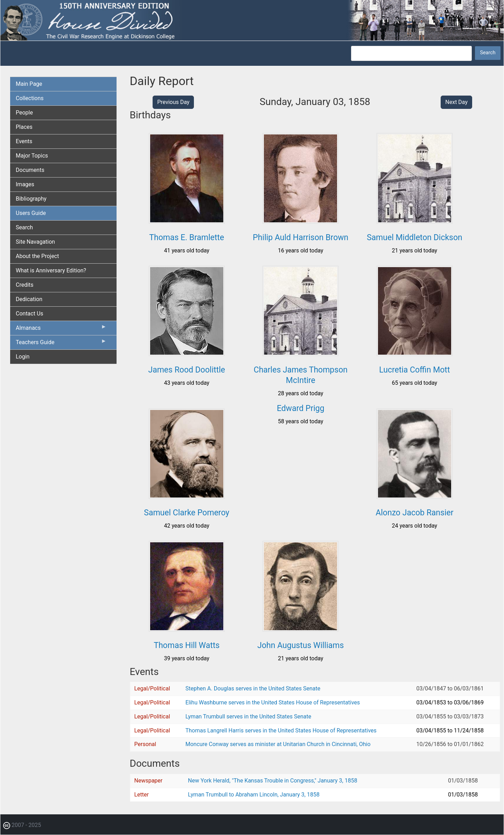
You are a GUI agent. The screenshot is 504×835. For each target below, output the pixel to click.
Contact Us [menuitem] (30, 314)
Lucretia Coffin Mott (414, 370)
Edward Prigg (301, 408)
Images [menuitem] (25, 184)
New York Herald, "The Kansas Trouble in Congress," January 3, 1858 (273, 781)
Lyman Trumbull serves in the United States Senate (248, 716)
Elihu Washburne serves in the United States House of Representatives (273, 702)
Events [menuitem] (24, 141)
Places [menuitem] (24, 127)
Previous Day (173, 102)
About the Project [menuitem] (37, 256)
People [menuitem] (24, 113)
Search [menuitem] (24, 227)
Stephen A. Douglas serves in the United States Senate (253, 688)
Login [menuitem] (23, 357)
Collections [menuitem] (30, 98)
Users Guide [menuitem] (31, 213)
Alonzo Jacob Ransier (414, 513)
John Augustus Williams (300, 645)
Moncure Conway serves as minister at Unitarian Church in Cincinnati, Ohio (278, 744)
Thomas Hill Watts (187, 645)
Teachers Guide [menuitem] (61, 344)
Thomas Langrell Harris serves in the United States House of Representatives (281, 730)
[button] (187, 221)
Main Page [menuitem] (29, 84)
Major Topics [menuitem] (32, 156)
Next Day (456, 102)
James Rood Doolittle (187, 370)
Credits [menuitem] (25, 285)
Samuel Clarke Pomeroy (187, 513)
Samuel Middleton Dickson (415, 238)
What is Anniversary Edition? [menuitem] (51, 270)
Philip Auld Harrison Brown (300, 238)
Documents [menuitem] (30, 170)
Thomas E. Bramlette (187, 238)
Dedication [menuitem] (29, 299)
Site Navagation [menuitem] (35, 242)
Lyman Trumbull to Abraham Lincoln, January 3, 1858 (254, 795)
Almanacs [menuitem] (61, 329)
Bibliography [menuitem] (31, 199)
